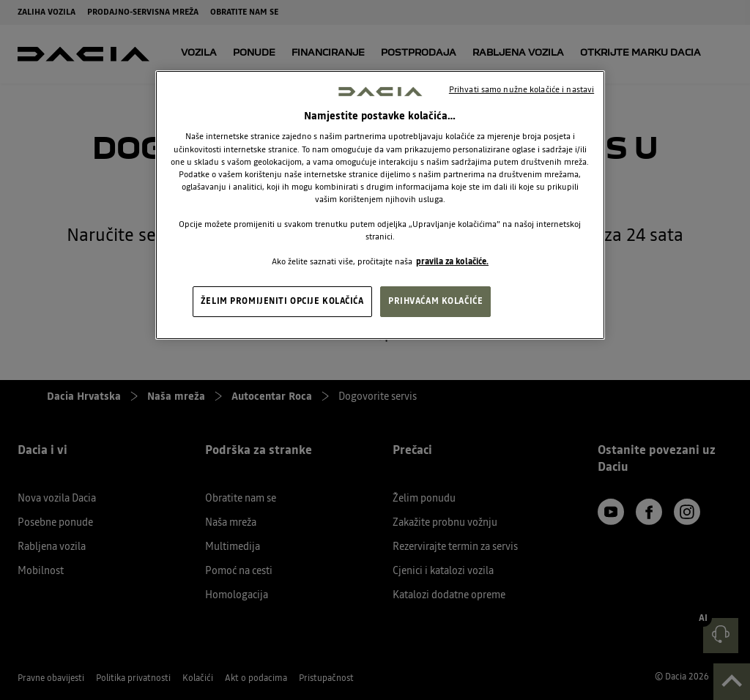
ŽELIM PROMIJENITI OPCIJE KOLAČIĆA (282, 301)
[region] (380, 205)
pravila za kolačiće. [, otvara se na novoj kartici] (452, 261)
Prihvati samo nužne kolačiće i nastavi (521, 89)
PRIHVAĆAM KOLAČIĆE (435, 301)
